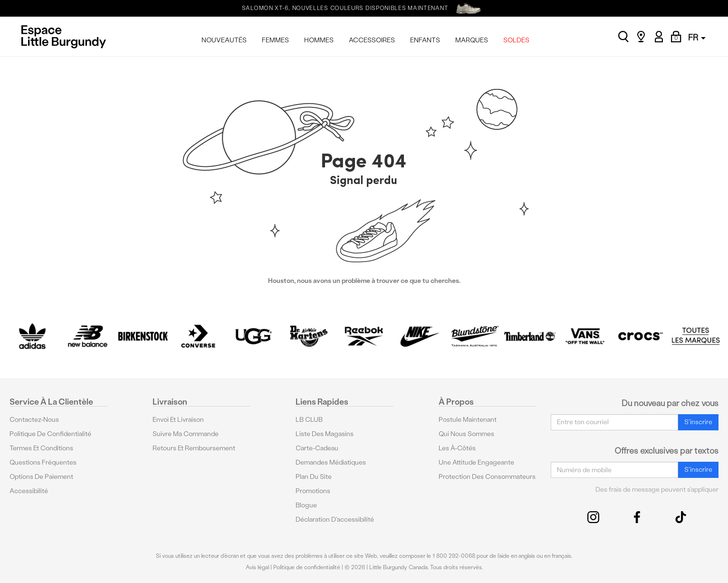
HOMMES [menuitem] (319, 40)
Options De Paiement (41, 477)
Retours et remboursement (194, 448)
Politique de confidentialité (50, 434)
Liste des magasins (325, 434)
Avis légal (257, 567)
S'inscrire (698, 422)
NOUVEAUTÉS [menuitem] (224, 40)
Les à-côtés (457, 448)
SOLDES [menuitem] (516, 40)
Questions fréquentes (43, 462)
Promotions (313, 491)
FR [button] (697, 37)
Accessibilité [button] (29, 491)
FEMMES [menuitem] (275, 40)
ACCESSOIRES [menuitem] (372, 40)
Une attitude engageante (476, 462)
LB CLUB (309, 420)
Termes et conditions (41, 448)
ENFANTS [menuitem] (425, 40)
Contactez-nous (34, 420)
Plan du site (314, 477)
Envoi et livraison (178, 420)
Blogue (306, 505)
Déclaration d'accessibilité (335, 520)
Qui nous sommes (466, 434)
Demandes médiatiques (331, 462)
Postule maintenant (468, 420)
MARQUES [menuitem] (472, 40)
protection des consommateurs (487, 477)
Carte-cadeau (317, 448)
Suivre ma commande (186, 434)
